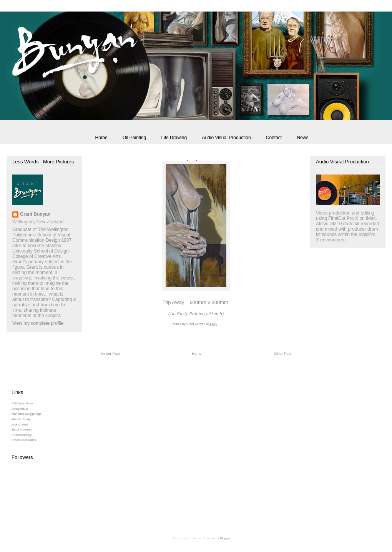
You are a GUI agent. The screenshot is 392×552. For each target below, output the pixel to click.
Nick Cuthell (20, 425)
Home (101, 138)
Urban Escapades (24, 440)
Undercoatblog (22, 435)
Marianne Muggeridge (27, 414)
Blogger (225, 538)
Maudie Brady (21, 419)
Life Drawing (174, 138)
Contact (274, 138)
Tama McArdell (22, 430)
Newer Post (110, 353)
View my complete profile (38, 323)
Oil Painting (134, 138)
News (302, 138)
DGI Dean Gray (22, 403)
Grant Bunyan (35, 214)
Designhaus (20, 409)
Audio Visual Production (226, 138)
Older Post (283, 353)
